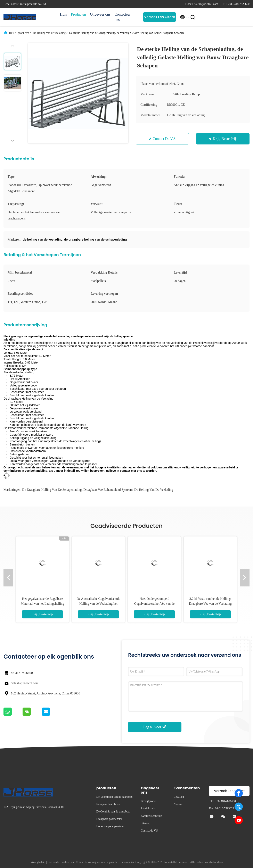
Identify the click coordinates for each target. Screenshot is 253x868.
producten (24, 33)
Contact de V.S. (165, 139)
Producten (78, 14)
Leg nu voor (155, 727)
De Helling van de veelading (49, 33)
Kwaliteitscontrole (151, 816)
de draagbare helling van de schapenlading (52, 490)
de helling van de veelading (154, 490)
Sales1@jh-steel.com (25, 683)
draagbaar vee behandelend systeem (108, 490)
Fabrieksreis (148, 808)
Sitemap (145, 823)
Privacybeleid (37, 862)
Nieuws (178, 804)
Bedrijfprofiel (149, 801)
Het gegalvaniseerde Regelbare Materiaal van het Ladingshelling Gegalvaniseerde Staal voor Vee (42, 604)
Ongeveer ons (100, 14)
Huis (63, 14)
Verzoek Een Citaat (160, 17)
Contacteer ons (122, 17)
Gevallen (179, 797)
